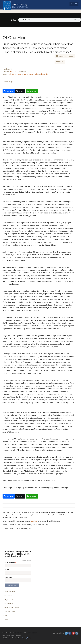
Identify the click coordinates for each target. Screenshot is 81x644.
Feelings (11, 74)
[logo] (15, 5)
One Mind (18, 74)
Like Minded (44, 74)
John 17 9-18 (14, 72)
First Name (8, 570)
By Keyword (9, 600)
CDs (6, 616)
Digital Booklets (9, 592)
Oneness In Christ (33, 74)
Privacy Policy (27, 638)
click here (34, 521)
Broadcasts (8, 596)
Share (24, 74)
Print (59, 62)
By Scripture (9, 604)
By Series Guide (10, 611)
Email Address (10, 562)
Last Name (8, 577)
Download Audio (64, 56)
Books (6, 620)
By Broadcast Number (12, 608)
